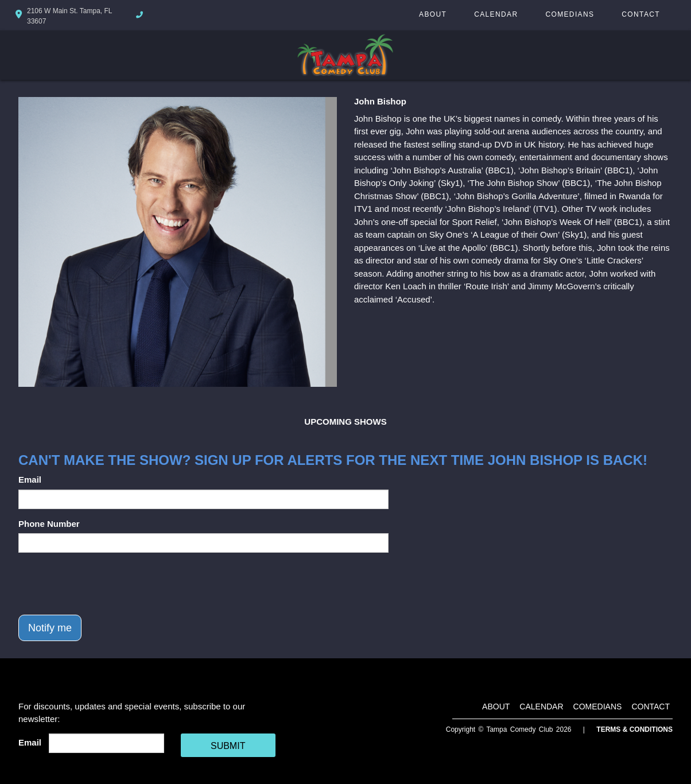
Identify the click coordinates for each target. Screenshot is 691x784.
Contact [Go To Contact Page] (641, 14)
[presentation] (106, 584)
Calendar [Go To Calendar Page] (496, 14)
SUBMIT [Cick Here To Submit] (228, 746)
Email (30, 480)
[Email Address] (106, 743)
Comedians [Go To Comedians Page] (570, 14)
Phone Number (49, 524)
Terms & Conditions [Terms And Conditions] (634, 729)
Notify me (50, 628)
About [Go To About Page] (433, 14)
